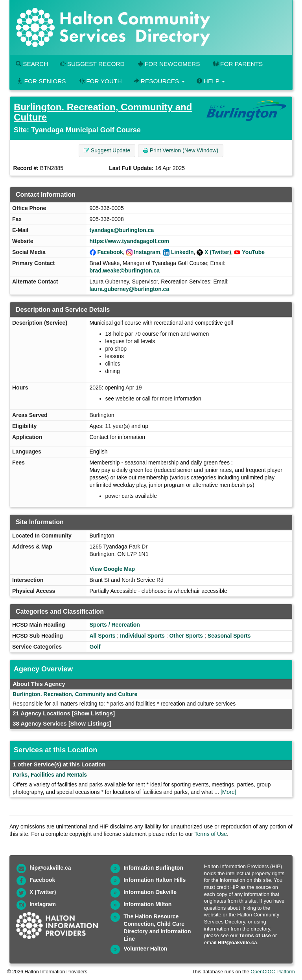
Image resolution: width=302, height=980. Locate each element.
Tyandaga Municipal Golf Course (86, 130)
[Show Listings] (93, 713)
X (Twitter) (218, 252)
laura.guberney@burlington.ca (130, 289)
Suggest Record (92, 64)
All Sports (103, 636)
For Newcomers (168, 64)
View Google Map (112, 569)
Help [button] (211, 81)
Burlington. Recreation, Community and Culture (103, 112)
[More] (228, 792)
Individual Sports (142, 636)
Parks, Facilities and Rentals (50, 775)
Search (32, 64)
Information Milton (147, 904)
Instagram (147, 252)
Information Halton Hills (155, 880)
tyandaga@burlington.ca (122, 230)
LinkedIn (182, 252)
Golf (95, 647)
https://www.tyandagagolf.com (130, 241)
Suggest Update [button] (107, 150)
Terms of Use (211, 834)
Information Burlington (153, 868)
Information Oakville (150, 892)
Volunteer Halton (145, 949)
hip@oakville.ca (50, 868)
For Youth (100, 81)
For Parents (237, 64)
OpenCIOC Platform (273, 972)
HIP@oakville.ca (237, 943)
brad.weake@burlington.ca (125, 271)
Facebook (110, 252)
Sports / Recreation (115, 625)
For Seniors (41, 81)
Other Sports (186, 636)
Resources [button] (159, 81)
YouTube (253, 252)
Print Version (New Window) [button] (181, 150)
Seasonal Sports (229, 636)
